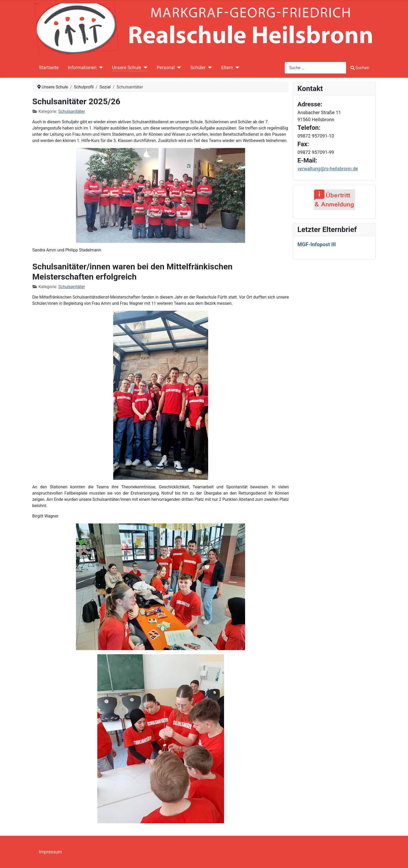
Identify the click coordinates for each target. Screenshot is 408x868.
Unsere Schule (127, 68)
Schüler (198, 68)
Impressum (51, 852)
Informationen (82, 68)
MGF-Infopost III (317, 244)
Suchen (360, 68)
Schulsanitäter (72, 111)
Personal (166, 68)
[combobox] (315, 68)
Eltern (227, 68)
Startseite (49, 68)
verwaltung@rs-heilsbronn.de (328, 169)
